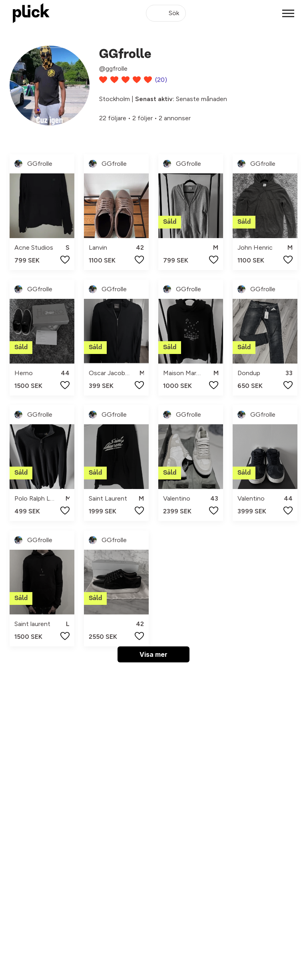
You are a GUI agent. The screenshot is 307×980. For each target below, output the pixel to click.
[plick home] (31, 13)
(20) (161, 80)
